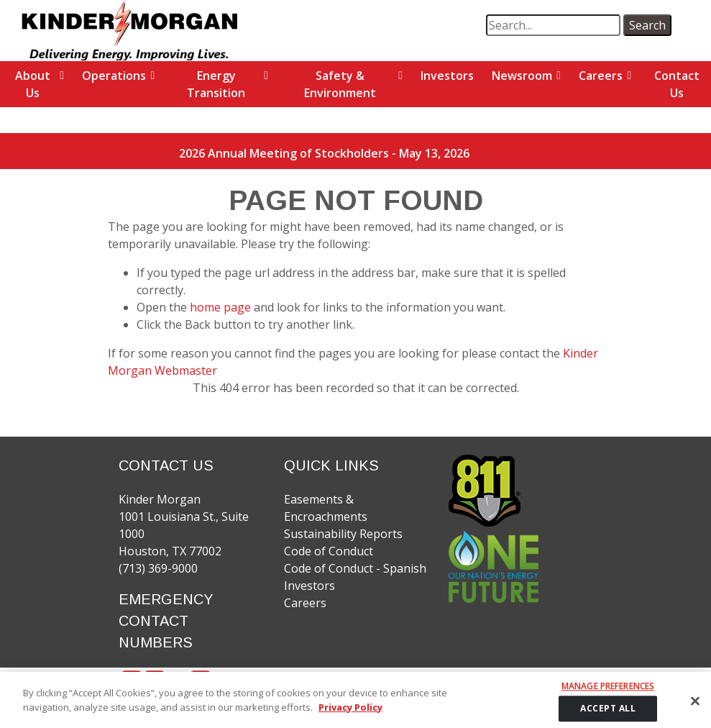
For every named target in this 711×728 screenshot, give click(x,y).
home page (222, 307)
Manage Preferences (608, 691)
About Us (33, 84)
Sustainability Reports (343, 534)
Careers (601, 76)
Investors (447, 76)
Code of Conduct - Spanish (355, 568)
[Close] (695, 706)
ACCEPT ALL (608, 713)
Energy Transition (216, 84)
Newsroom (522, 76)
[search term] (553, 25)
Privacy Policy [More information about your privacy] (350, 711)
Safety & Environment (340, 84)
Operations (114, 76)
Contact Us (677, 84)
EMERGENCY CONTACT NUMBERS (166, 621)
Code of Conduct (329, 551)
